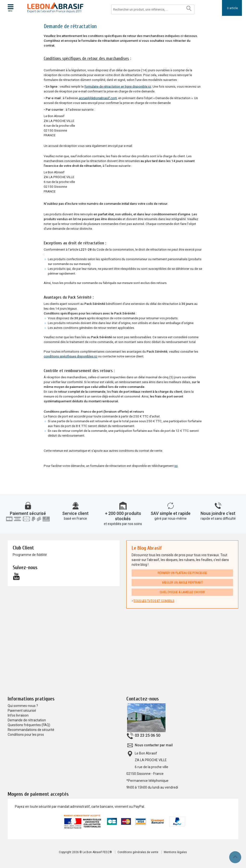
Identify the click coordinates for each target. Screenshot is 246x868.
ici (176, 466)
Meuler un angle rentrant (182, 583)
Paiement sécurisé (28, 513)
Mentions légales (175, 852)
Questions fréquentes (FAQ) (29, 725)
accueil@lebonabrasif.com (98, 98)
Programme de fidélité (30, 555)
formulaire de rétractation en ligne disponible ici (118, 87)
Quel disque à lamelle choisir (182, 592)
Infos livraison (18, 715)
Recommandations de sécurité (31, 730)
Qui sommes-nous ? (23, 706)
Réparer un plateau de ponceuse (182, 573)
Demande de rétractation (27, 720)
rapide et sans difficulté (218, 518)
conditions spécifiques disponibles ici (71, 356)
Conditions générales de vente (138, 852)
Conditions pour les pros (26, 735)
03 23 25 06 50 (148, 735)
